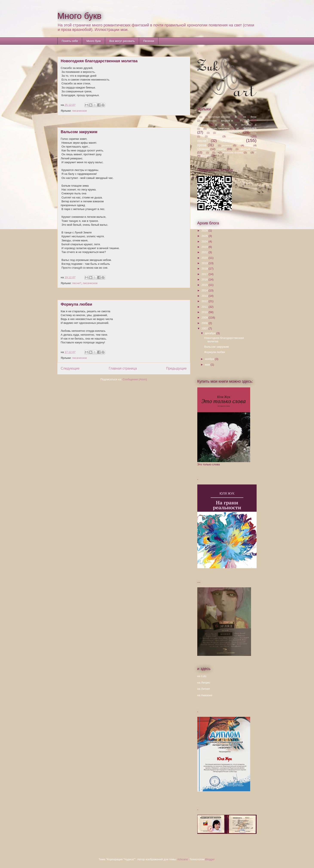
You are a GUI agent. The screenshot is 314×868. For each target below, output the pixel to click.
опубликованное (229, 132)
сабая (249, 145)
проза (202, 145)
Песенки (149, 41)
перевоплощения (239, 136)
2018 (205, 269)
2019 (205, 263)
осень (254, 133)
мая (208, 365)
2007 (205, 328)
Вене (253, 117)
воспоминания (209, 121)
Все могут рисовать (122, 41)
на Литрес (204, 683)
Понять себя (70, 41)
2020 (205, 258)
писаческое (80, 111)
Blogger (210, 859)
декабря (211, 333)
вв (245, 117)
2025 (205, 236)
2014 (205, 290)
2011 (205, 307)
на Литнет (204, 689)
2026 (205, 231)
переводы (215, 136)
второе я (227, 121)
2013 (205, 296)
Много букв (80, 16)
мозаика (250, 128)
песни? (77, 283)
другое (202, 124)
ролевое (227, 145)
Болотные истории (219, 117)
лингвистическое (218, 129)
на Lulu (202, 676)
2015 (205, 285)
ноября (210, 359)
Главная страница (123, 368)
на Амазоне (205, 695)
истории (246, 125)
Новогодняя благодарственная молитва (99, 61)
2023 (205, 247)
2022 (205, 252)
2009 (205, 318)
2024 (205, 241)
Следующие (70, 368)
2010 (205, 312)
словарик (203, 149)
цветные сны (248, 149)
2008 (205, 323)
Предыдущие (176, 368)
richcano (183, 859)
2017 (205, 274)
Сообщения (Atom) (135, 379)
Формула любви (77, 304)
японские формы (233, 152)
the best (206, 156)
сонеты (221, 149)
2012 (205, 301)
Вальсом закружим (79, 132)
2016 (205, 279)
